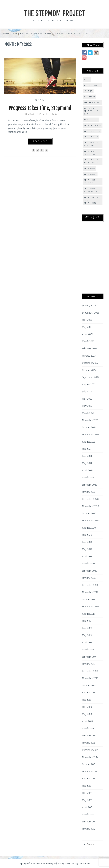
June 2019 (87, 628)
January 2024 (89, 306)
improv (88, 91)
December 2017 (90, 750)
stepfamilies (92, 131)
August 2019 (88, 614)
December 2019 (90, 585)
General (40, 100)
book (87, 79)
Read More (40, 141)
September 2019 (90, 607)
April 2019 (87, 643)
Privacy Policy (64, 864)
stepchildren (93, 125)
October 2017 (89, 764)
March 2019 (88, 650)
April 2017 (87, 807)
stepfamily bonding (91, 144)
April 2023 (87, 334)
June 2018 (87, 707)
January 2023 (89, 356)
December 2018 (90, 671)
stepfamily (91, 137)
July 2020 (87, 535)
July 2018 (87, 700)
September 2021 (90, 435)
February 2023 (89, 349)
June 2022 (87, 399)
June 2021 (87, 456)
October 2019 (89, 600)
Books (35, 33)
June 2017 (87, 793)
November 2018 (90, 678)
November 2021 (90, 420)
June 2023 (87, 320)
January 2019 (89, 664)
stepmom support (89, 181)
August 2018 (89, 693)
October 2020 (89, 513)
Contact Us (87, 33)
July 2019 (87, 621)
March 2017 (88, 815)
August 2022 (89, 384)
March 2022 (88, 413)
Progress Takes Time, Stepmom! (40, 108)
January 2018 (89, 743)
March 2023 (88, 341)
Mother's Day (92, 102)
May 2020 (87, 549)
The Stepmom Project (55, 13)
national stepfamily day (91, 111)
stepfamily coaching (91, 153)
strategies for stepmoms (91, 200)
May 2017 (87, 800)
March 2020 (88, 564)
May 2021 (87, 463)
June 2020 (87, 542)
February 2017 (89, 822)
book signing (92, 85)
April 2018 (87, 721)
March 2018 (88, 729)
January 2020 (89, 578)
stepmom (89, 168)
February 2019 (89, 657)
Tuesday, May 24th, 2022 (40, 114)
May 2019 (87, 635)
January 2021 (89, 492)
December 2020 (90, 499)
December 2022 (90, 363)
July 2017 (87, 786)
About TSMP (53, 33)
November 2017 (90, 757)
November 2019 (90, 592)
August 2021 (89, 442)
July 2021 (87, 449)
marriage (90, 97)
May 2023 (87, 327)
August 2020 (89, 528)
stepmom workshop (90, 190)
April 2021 (87, 470)
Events (71, 33)
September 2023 (91, 313)
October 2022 (89, 370)
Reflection (91, 120)
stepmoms (90, 174)
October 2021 (89, 427)
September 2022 (91, 377)
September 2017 (90, 772)
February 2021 (89, 485)
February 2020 (90, 571)
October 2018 (89, 686)
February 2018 (89, 736)
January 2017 (89, 829)
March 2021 (88, 478)
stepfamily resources (91, 161)
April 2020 (88, 556)
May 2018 (87, 714)
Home (6, 33)
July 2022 (87, 392)
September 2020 (91, 521)
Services (19, 33)
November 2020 (90, 506)
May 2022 (87, 406)
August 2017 (88, 779)
